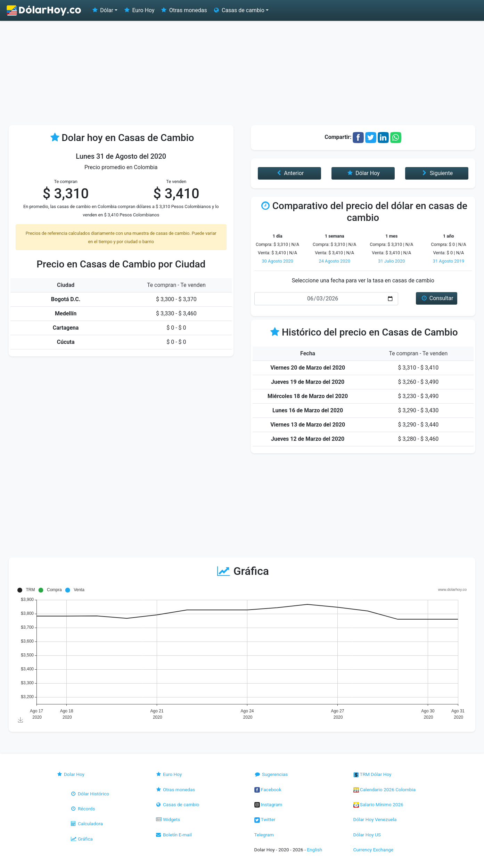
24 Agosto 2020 (335, 261)
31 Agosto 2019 (449, 261)
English (314, 850)
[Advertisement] (242, 73)
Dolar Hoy (71, 774)
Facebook (268, 790)
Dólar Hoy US (367, 835)
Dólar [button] (102, 10)
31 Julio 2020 (391, 261)
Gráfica (81, 839)
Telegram (264, 835)
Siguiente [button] (437, 173)
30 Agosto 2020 (277, 261)
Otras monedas (184, 10)
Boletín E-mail (174, 835)
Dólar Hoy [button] (363, 173)
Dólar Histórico (90, 794)
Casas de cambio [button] (239, 10)
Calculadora (87, 824)
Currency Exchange (374, 850)
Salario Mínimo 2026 (378, 804)
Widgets (168, 819)
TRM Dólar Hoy (372, 774)
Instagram (268, 804)
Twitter (265, 819)
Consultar (437, 298)
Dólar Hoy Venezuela (375, 819)
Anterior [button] (289, 173)
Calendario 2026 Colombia (385, 790)
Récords (83, 809)
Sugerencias (271, 774)
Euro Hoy (139, 10)
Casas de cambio (177, 804)
